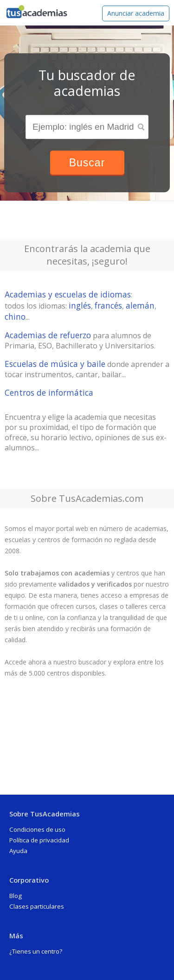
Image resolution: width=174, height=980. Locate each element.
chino (15, 316)
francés (108, 305)
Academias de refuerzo (48, 335)
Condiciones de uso (37, 829)
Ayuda (18, 851)
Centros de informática (49, 392)
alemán (140, 305)
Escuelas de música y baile (55, 364)
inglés (80, 305)
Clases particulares (37, 906)
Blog (16, 896)
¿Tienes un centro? (36, 951)
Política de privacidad (39, 840)
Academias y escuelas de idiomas (68, 294)
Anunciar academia (136, 13)
